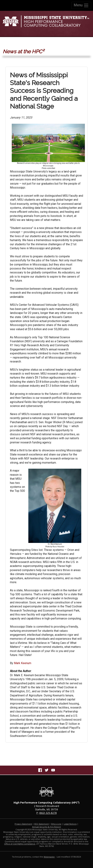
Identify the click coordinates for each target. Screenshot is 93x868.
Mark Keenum (23, 663)
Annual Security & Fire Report (46, 827)
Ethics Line (56, 824)
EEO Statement (42, 824)
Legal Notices (70, 824)
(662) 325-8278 (48, 813)
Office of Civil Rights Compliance (20, 844)
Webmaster (49, 857)
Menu (81, 5)
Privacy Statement (23, 824)
